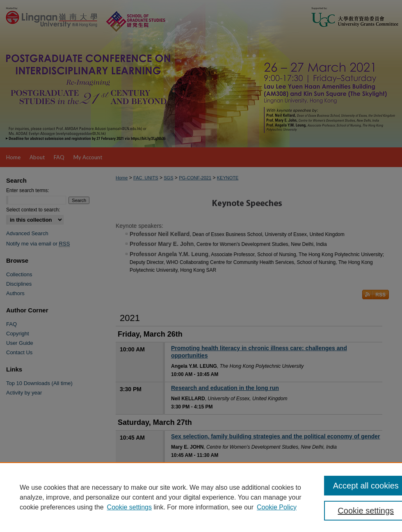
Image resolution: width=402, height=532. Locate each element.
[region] (201, 497)
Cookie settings (129, 507)
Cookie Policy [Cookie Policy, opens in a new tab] (277, 507)
